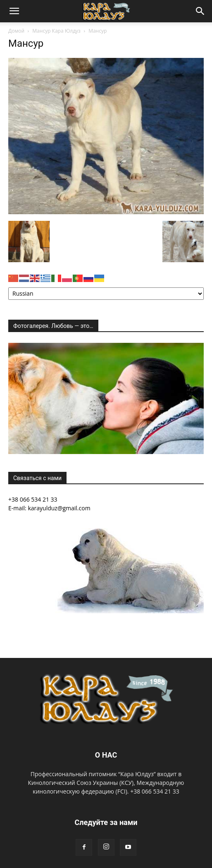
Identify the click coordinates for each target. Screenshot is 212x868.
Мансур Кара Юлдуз (56, 31)
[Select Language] (106, 294)
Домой (16, 31)
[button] (14, 11)
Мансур (26, 43)
